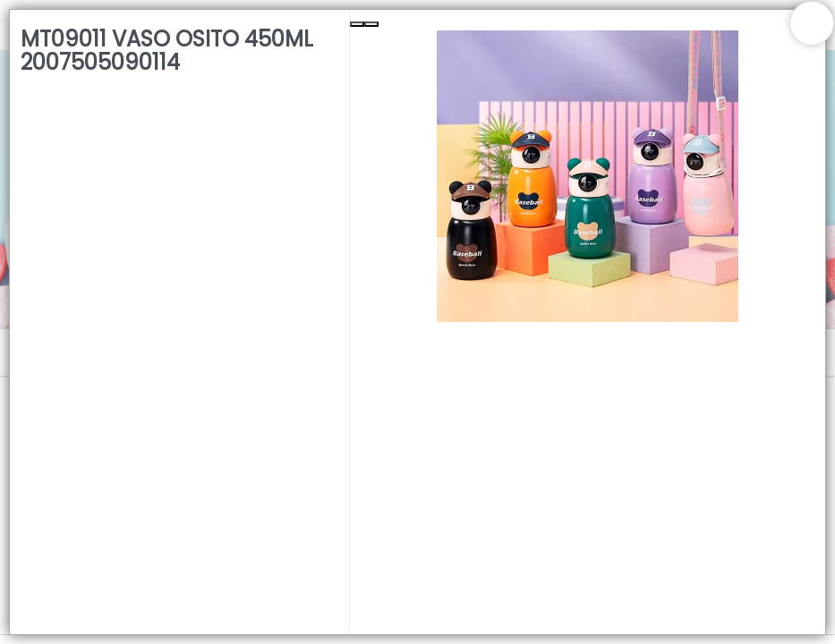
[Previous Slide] (357, 24)
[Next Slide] (371, 24)
